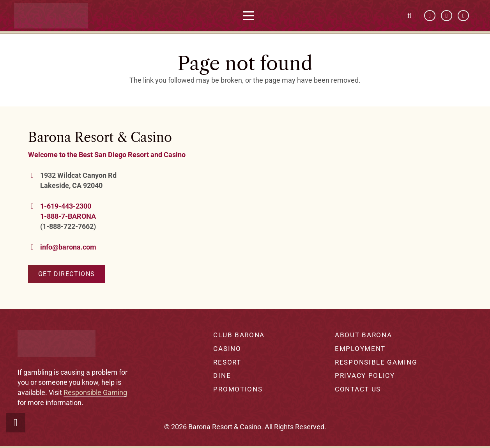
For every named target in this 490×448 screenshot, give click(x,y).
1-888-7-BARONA (68, 216)
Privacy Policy (365, 375)
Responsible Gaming (95, 392)
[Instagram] (463, 16)
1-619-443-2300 (66, 206)
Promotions (238, 389)
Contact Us (358, 389)
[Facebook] (430, 16)
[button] (251, 16)
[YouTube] (447, 16)
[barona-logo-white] (54, 16)
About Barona (363, 335)
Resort (227, 362)
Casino (227, 349)
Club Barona (239, 335)
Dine (222, 375)
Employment (360, 349)
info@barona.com (68, 247)
